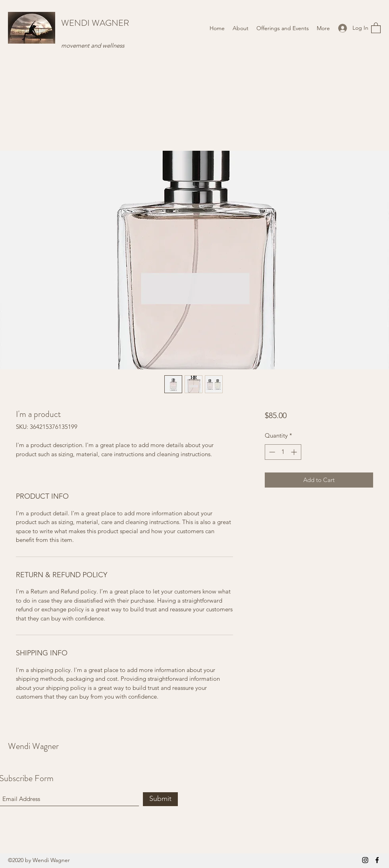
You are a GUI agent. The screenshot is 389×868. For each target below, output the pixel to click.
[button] (376, 28)
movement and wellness (93, 45)
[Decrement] (271, 452)
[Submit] (160, 799)
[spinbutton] (283, 452)
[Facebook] (377, 860)
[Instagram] (365, 860)
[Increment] (295, 452)
